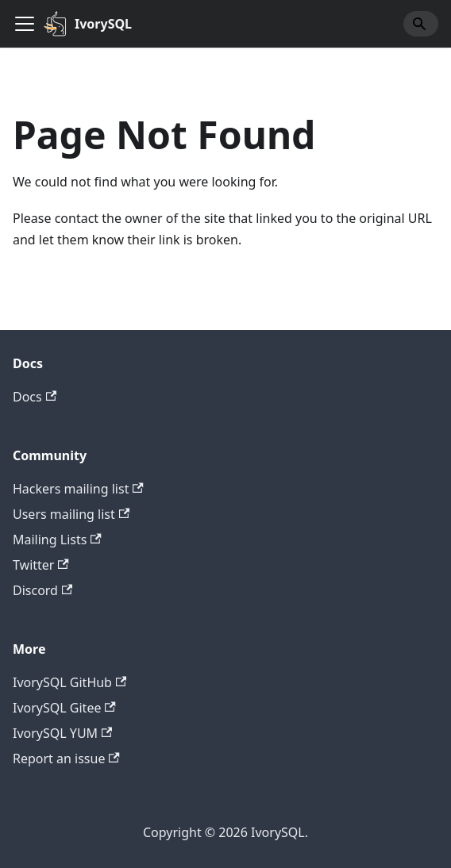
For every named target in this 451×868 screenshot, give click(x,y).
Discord (42, 590)
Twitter (41, 565)
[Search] (421, 24)
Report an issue (66, 759)
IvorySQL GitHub (69, 682)
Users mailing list (71, 514)
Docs (35, 397)
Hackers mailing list (78, 489)
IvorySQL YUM (62, 733)
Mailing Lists (57, 540)
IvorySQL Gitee (64, 708)
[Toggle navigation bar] (25, 24)
